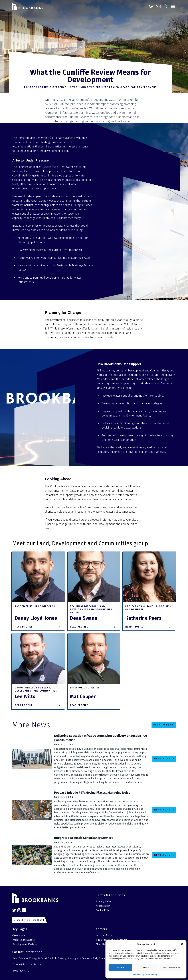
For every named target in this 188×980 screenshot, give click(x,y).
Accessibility (103, 906)
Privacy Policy (152, 974)
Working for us (104, 935)
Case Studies (20, 935)
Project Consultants (23, 940)
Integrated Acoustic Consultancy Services (84, 838)
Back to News (164, 725)
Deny (146, 968)
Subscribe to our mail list (28, 920)
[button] (182, 944)
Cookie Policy (139, 974)
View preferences (171, 968)
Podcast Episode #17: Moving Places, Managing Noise (92, 793)
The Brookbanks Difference (112, 940)
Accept (121, 968)
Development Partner (25, 944)
